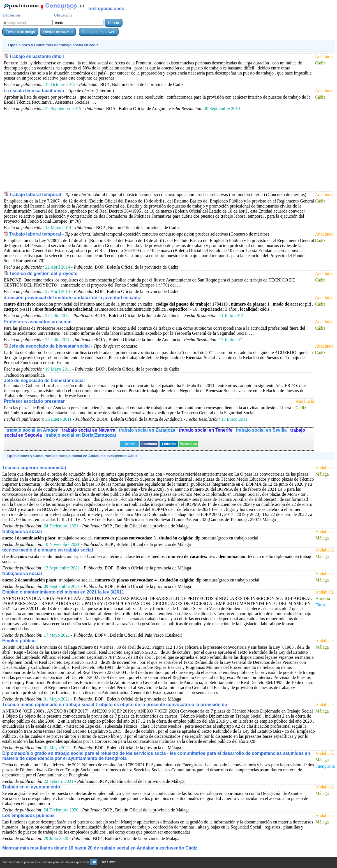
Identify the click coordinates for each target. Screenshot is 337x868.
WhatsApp (188, 444)
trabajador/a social (22, 531)
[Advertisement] (159, 152)
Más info (109, 862)
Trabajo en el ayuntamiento (31, 787)
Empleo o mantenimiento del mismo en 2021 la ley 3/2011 (63, 592)
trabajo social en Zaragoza (148, 430)
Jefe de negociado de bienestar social (49, 346)
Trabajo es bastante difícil (36, 56)
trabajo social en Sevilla (262, 430)
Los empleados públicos (28, 815)
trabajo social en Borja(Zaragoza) (81, 435)
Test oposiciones (106, 9)
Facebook (149, 444)
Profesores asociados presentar (38, 322)
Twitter (130, 444)
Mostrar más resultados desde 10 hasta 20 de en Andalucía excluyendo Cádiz (100, 848)
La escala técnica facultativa (34, 91)
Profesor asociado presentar (34, 401)
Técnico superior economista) (34, 468)
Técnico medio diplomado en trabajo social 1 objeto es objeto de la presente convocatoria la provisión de (115, 705)
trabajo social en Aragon (33, 430)
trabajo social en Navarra (89, 430)
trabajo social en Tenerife (206, 430)
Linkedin (169, 444)
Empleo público (19, 641)
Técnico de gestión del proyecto (43, 274)
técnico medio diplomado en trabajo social (48, 550)
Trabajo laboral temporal (35, 195)
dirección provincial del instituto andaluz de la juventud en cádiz (72, 298)
